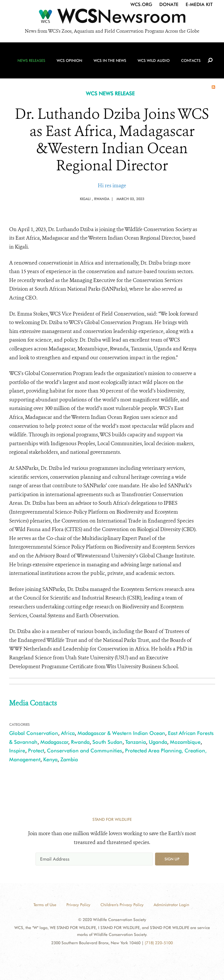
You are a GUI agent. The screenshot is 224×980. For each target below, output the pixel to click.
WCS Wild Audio (154, 60)
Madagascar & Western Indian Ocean (121, 733)
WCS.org (141, 4)
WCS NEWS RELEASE (110, 93)
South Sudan (107, 742)
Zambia (69, 759)
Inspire (17, 751)
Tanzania (136, 742)
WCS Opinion (69, 60)
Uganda (158, 742)
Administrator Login (171, 905)
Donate (169, 4)
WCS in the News (110, 60)
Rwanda (80, 742)
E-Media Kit (199, 4)
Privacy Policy (78, 905)
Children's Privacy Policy (122, 905)
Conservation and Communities (85, 751)
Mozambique (185, 742)
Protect (36, 751)
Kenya (50, 759)
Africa (68, 733)
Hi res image (112, 186)
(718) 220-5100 (159, 943)
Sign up (172, 859)
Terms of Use (45, 905)
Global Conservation (34, 733)
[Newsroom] (112, 18)
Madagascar (54, 742)
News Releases (31, 60)
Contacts (191, 60)
